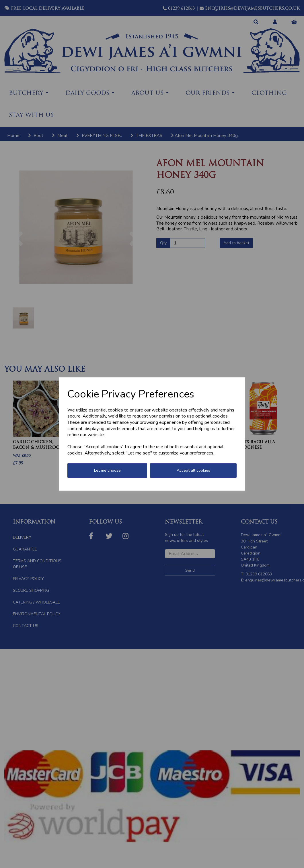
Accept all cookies (193, 470)
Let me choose (107, 470)
